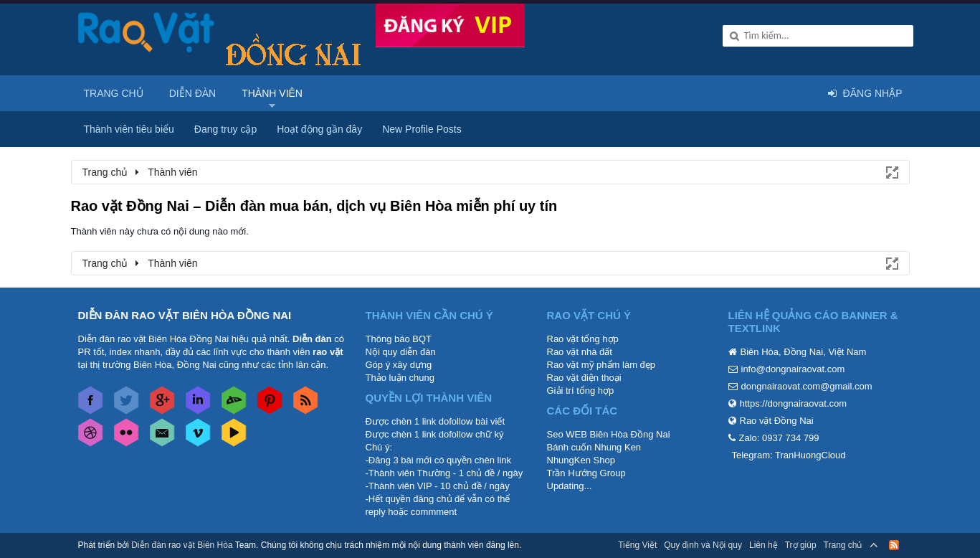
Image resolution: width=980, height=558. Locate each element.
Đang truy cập (225, 129)
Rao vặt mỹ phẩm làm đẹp (601, 365)
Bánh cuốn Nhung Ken (594, 447)
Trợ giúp (801, 545)
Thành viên (272, 93)
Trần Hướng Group (586, 473)
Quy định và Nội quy (703, 545)
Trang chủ (114, 93)
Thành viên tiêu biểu (129, 129)
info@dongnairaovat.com (793, 369)
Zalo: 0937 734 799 (779, 438)
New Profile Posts (422, 129)
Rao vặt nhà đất (580, 352)
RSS (894, 545)
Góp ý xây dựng (399, 365)
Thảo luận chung (400, 378)
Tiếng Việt (637, 545)
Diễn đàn (193, 93)
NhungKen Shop (581, 460)
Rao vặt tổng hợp (583, 339)
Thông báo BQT (399, 339)
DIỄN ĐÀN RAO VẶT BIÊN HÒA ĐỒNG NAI (185, 315)
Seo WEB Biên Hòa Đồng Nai (609, 434)
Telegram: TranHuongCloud (789, 455)
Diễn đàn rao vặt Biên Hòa (182, 545)
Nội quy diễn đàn (401, 352)
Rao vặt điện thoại (584, 378)
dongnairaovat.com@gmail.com (807, 386)
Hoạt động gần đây (319, 129)
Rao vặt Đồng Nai (777, 421)
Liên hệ (763, 545)
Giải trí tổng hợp (581, 391)
